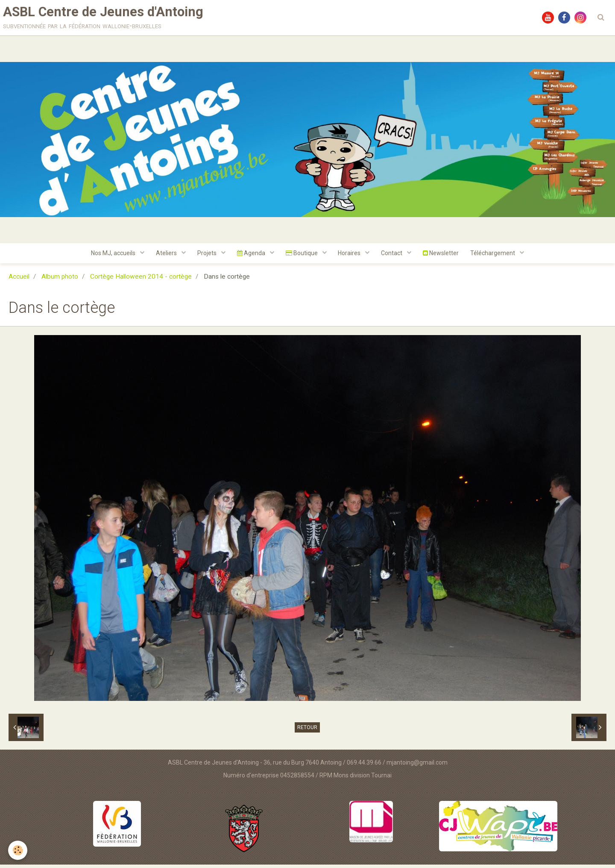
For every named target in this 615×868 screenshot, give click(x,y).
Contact (395, 256)
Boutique (302, 256)
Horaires (351, 256)
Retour (307, 731)
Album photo (60, 280)
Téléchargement (499, 256)
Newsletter (445, 256)
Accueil (19, 280)
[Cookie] (18, 850)
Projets (205, 256)
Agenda (250, 256)
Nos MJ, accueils (109, 256)
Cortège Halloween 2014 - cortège (141, 280)
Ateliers (163, 256)
